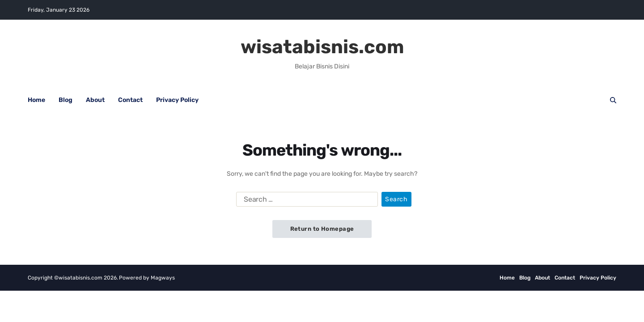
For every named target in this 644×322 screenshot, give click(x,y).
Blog (66, 100)
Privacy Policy (177, 100)
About (95, 100)
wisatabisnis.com (322, 47)
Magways (163, 278)
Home (36, 100)
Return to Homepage (322, 229)
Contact (130, 100)
